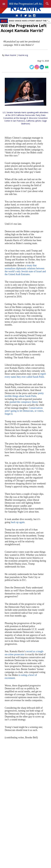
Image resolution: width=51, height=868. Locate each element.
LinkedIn (30, 16)
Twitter (26, 16)
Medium (17, 16)
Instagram (34, 16)
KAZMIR (26, 8)
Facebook (21, 16)
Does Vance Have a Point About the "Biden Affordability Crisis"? (29, 21)
